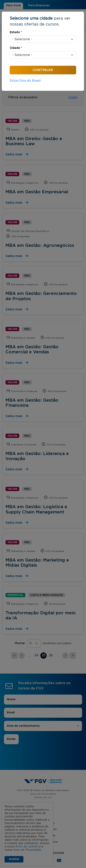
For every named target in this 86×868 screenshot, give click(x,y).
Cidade (16, 48)
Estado (16, 32)
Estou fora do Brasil (25, 81)
